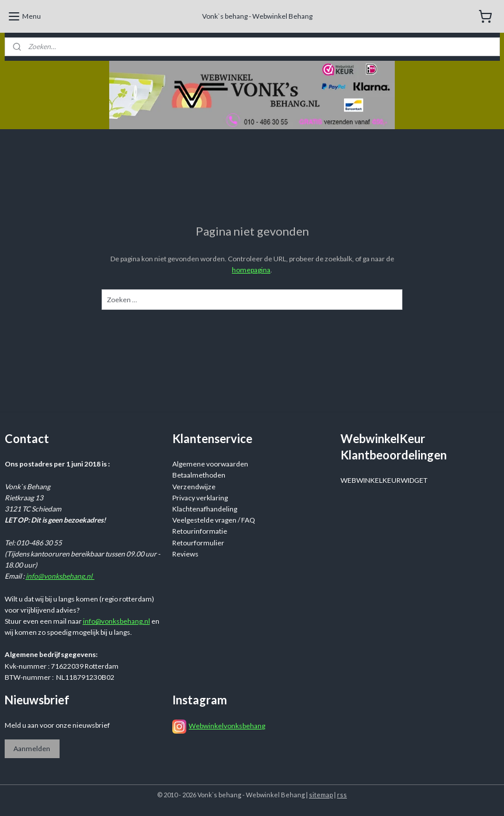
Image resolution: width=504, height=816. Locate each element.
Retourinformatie (200, 531)
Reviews (185, 554)
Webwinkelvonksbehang (227, 726)
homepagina (251, 270)
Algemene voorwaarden (210, 464)
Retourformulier (198, 543)
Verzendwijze (194, 487)
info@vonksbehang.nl (60, 576)
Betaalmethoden (199, 475)
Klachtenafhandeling (205, 509)
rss (342, 795)
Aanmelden (32, 748)
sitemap (321, 795)
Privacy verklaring (200, 498)
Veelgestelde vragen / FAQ (214, 520)
